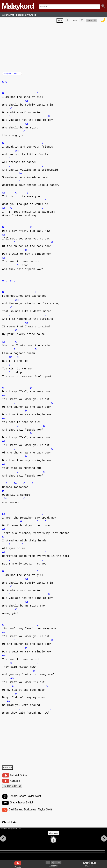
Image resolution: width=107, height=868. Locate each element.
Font (75, 21)
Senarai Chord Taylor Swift (25, 799)
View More (53, 838)
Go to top (8, 769)
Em (4, 516)
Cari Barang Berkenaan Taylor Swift (30, 813)
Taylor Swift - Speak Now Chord (19, 15)
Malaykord (18, 6)
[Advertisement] (55, 47)
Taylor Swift (12, 74)
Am (27, 103)
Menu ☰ (92, 21)
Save (60, 21)
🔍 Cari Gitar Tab (12, 788)
